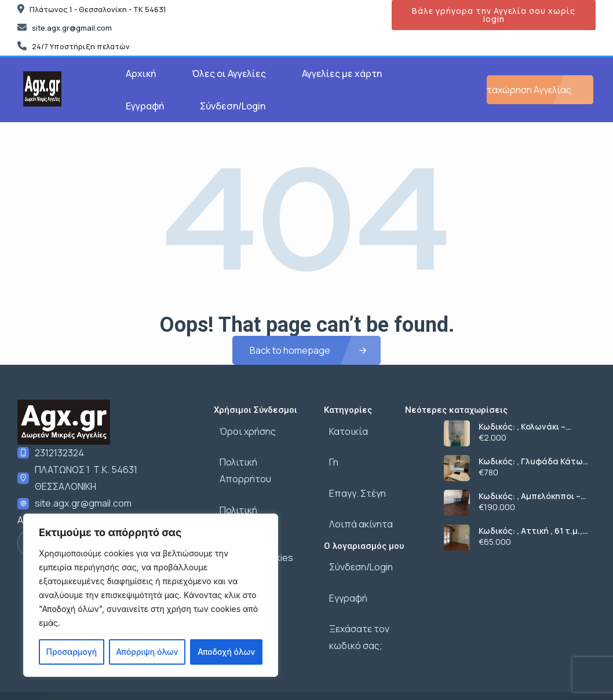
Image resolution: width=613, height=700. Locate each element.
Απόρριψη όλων (147, 652)
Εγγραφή (145, 106)
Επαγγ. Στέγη (352, 479)
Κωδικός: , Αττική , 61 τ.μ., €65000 (530, 531)
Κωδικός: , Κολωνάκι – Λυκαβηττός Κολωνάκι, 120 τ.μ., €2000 (533, 427)
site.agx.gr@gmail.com (83, 503)
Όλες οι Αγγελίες (229, 74)
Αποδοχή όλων (226, 652)
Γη (329, 454)
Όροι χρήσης (242, 428)
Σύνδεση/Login (233, 106)
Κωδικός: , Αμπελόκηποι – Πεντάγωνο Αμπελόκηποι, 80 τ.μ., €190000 (531, 496)
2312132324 (59, 453)
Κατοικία (343, 428)
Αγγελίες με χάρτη (342, 74)
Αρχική (141, 74)
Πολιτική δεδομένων (258, 479)
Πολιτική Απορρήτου (259, 454)
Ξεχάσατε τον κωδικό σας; (354, 602)
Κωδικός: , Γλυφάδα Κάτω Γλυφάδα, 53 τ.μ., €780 (531, 461)
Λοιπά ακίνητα (356, 505)
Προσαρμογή (72, 652)
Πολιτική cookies (251, 505)
